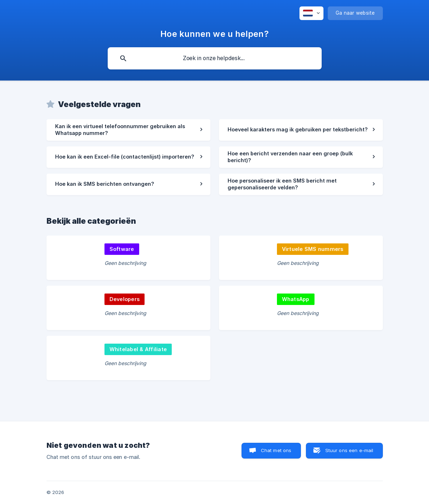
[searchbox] (215, 58)
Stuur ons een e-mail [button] (349, 450)
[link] (128, 130)
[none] (311, 13)
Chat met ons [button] (276, 450)
